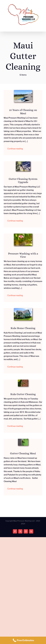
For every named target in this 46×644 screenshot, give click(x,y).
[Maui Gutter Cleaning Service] (23, 162)
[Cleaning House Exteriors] (23, 234)
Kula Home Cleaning (23, 328)
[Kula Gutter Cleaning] (23, 381)
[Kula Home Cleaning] (23, 309)
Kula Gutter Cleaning (23, 394)
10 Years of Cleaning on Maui (23, 112)
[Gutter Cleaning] (23, 440)
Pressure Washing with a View (23, 255)
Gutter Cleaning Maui (23, 453)
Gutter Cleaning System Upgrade (23, 180)
